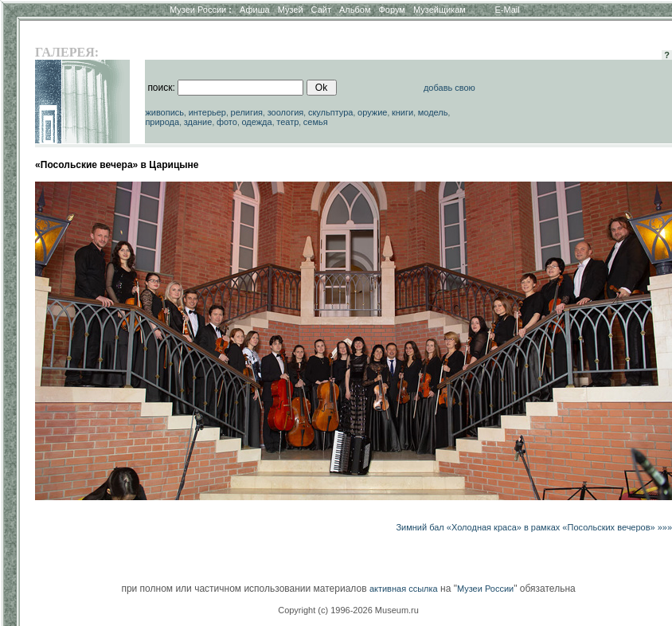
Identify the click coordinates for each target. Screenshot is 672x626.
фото (227, 122)
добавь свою (449, 88)
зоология (286, 112)
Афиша (255, 10)
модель (433, 112)
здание (198, 122)
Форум (391, 10)
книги (402, 112)
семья (316, 122)
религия (247, 112)
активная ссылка (404, 589)
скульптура (331, 112)
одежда (256, 122)
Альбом (355, 10)
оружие (372, 112)
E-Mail (508, 10)
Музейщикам (440, 10)
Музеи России (201, 10)
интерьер (207, 112)
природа (162, 122)
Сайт (321, 10)
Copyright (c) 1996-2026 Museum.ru (348, 610)
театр (287, 122)
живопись (164, 112)
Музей (291, 10)
